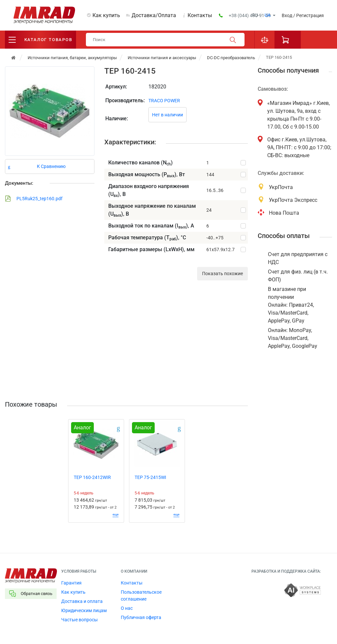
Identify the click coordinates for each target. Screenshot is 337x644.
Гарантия (71, 583)
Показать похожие (222, 274)
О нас (127, 608)
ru (255, 15)
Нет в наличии (168, 115)
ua (268, 15)
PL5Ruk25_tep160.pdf (34, 199)
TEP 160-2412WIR (92, 477)
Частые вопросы (79, 620)
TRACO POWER (164, 101)
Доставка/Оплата (154, 15)
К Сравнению (51, 166)
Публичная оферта (141, 617)
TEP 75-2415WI (150, 477)
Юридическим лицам (84, 610)
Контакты (200, 15)
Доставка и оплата (82, 601)
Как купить (106, 15)
